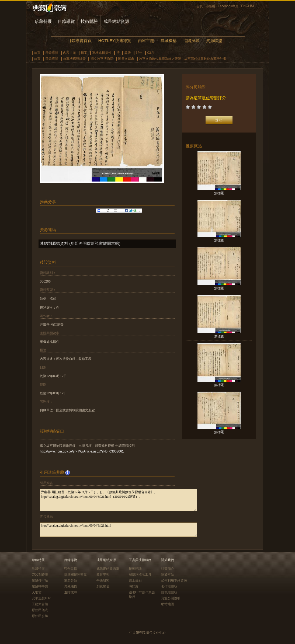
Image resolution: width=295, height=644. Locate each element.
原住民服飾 (40, 616)
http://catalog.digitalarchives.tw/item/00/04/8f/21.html (118, 530)
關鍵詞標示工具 (140, 575)
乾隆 (128, 53)
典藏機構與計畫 (74, 59)
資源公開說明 (171, 598)
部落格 (210, 6)
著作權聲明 (169, 586)
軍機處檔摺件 (102, 53)
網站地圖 (168, 604)
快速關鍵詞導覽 (75, 575)
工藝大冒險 (40, 604)
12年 (139, 53)
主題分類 (71, 580)
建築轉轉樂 (40, 586)
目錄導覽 (66, 21)
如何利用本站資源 (174, 580)
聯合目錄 (71, 569)
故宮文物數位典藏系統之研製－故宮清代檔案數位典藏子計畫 (183, 59)
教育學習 (103, 575)
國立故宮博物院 (102, 59)
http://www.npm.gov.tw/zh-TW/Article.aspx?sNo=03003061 (82, 451)
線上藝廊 (135, 580)
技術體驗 (89, 21)
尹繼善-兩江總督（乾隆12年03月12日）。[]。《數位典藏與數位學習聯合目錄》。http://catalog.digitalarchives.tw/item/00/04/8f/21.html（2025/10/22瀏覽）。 (118, 500)
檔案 (84, 53)
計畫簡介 (168, 569)
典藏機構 (169, 41)
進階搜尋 (191, 41)
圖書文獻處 (126, 59)
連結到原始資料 (54, 243)
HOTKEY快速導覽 (115, 41)
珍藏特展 (43, 21)
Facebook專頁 (228, 6)
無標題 (219, 193)
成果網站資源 (116, 21)
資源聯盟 (214, 41)
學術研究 (103, 580)
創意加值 (103, 586)
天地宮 (37, 592)
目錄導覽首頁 (79, 41)
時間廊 (134, 586)
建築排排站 (40, 580)
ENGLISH (248, 6)
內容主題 (146, 41)
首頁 (200, 6)
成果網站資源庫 (108, 569)
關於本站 (168, 575)
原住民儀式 (40, 610)
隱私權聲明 (169, 592)
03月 (151, 53)
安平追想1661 (42, 598)
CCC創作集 (40, 575)
